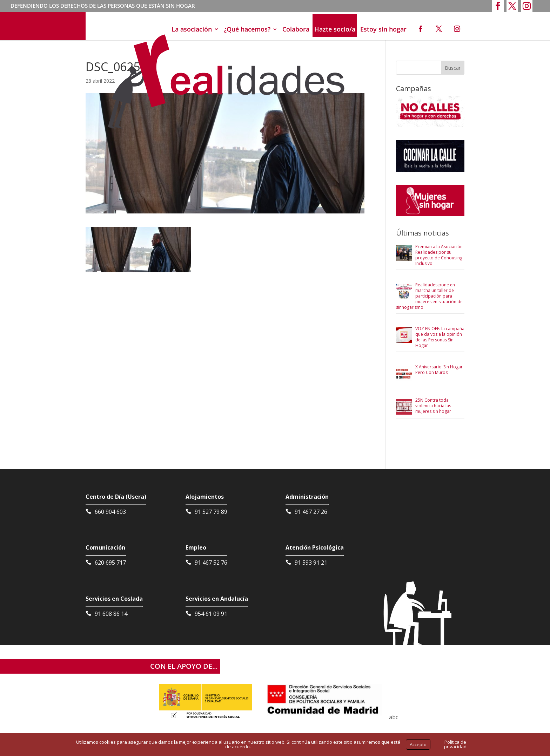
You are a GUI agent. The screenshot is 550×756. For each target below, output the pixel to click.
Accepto (418, 744)
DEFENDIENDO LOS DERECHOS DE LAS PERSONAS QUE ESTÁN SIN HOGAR (103, 6)
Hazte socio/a (335, 29)
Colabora (296, 29)
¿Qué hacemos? (247, 29)
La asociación (192, 29)
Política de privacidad (455, 744)
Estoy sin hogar (383, 29)
